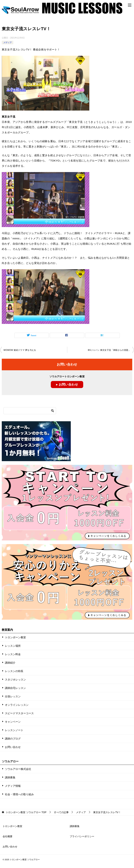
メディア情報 (13, 786)
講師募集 (10, 777)
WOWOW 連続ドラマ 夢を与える (20, 350)
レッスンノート (14, 730)
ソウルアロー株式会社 (18, 769)
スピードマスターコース (19, 713)
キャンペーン (13, 722)
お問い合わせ (13, 747)
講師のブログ (13, 739)
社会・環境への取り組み (19, 794)
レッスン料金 (13, 654)
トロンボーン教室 (15, 637)
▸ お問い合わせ (67, 385)
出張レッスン (13, 696)
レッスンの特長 (14, 671)
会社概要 (8, 836)
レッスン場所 (13, 646)
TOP (26, 812)
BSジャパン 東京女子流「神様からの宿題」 (109, 350)
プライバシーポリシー (82, 836)
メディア (8, 43)
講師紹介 (10, 663)
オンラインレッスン (17, 705)
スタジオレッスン (15, 680)
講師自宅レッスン (15, 688)
